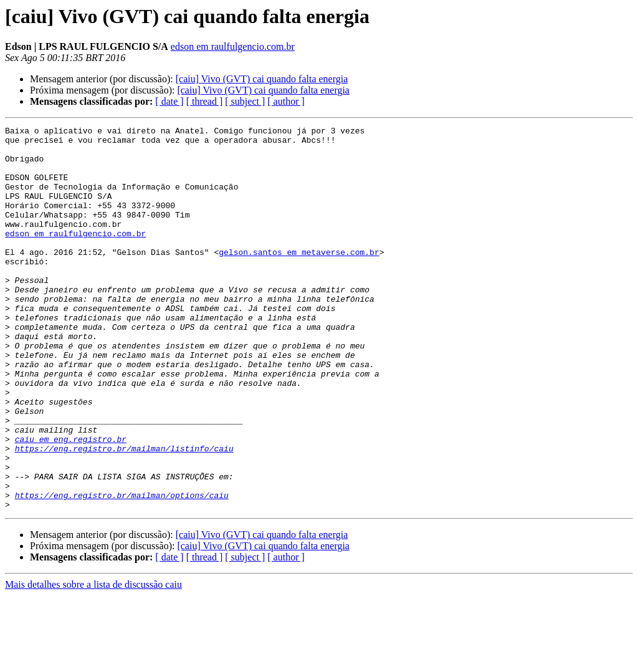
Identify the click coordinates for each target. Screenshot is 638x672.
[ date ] (169, 101)
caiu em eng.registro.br (71, 502)
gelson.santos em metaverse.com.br (299, 278)
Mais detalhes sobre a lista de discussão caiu (93, 661)
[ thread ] (205, 101)
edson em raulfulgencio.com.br (233, 46)
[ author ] (286, 101)
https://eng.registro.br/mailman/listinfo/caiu (124, 514)
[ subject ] (245, 101)
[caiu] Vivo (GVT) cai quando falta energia (262, 79)
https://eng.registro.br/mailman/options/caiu (122, 570)
